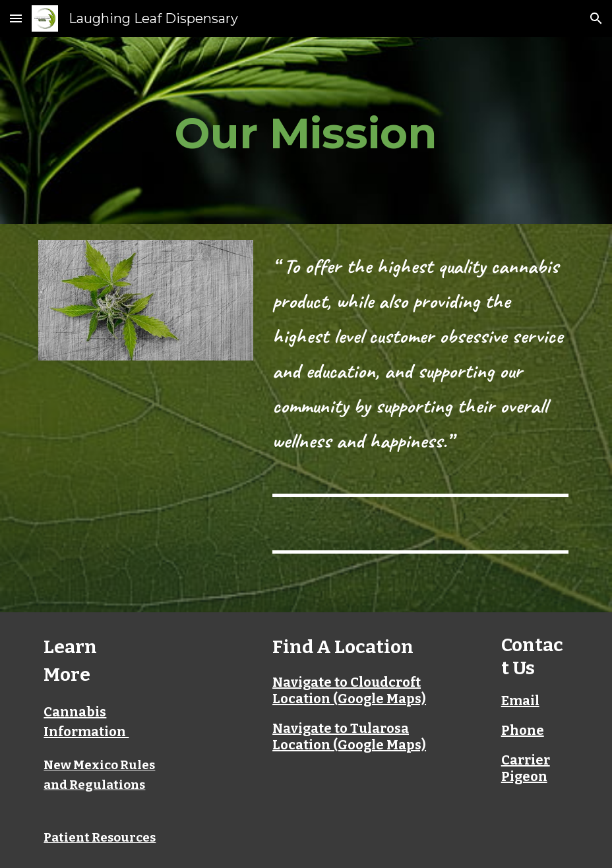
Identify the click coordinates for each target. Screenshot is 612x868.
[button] (16, 18)
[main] (306, 130)
